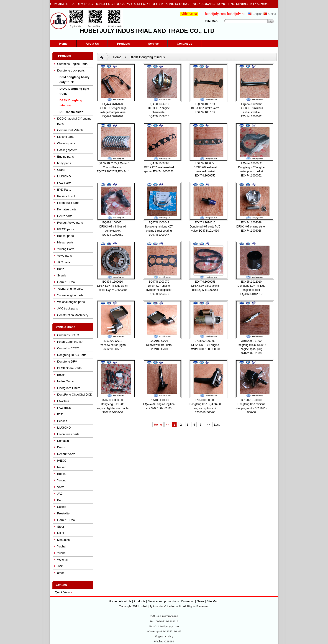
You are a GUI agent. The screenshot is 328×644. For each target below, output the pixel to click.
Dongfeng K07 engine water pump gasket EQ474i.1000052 (251, 171)
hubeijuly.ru (236, 14)
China (272, 14)
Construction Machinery (73, 315)
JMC (60, 566)
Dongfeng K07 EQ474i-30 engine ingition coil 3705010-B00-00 (205, 408)
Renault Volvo (66, 454)
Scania (62, 275)
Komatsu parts (67, 209)
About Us (92, 44)
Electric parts (66, 137)
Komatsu (63, 441)
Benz (61, 269)
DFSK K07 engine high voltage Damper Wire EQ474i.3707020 (113, 112)
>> (208, 425)
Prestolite (63, 513)
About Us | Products (132, 601)
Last (217, 425)
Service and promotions (164, 601)
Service (153, 44)
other (61, 573)
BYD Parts (64, 190)
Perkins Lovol (66, 196)
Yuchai (62, 546)
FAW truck (64, 408)
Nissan (62, 467)
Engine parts (65, 157)
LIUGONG (64, 176)
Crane (61, 170)
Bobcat (62, 474)
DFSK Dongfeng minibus (71, 103)
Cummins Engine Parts (72, 64)
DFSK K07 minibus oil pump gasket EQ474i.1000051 (113, 231)
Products (123, 44)
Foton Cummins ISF (70, 342)
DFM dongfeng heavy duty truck (74, 80)
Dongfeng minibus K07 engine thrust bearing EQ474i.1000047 (159, 231)
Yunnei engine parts (70, 295)
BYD (60, 414)
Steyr (61, 527)
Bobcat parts (65, 236)
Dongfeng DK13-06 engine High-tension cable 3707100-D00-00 (113, 408)
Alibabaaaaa (189, 14)
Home (63, 44)
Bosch (61, 375)
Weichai (62, 560)
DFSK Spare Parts (69, 368)
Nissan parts (65, 242)
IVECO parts (65, 229)
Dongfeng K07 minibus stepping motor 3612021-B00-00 (251, 408)
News (201, 601)
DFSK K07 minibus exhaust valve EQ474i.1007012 (251, 112)
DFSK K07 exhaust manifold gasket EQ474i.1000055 (205, 171)
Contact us (185, 44)
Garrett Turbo (66, 282)
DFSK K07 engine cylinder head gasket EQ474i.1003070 (159, 290)
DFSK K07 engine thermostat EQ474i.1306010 (159, 112)
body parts (64, 163)
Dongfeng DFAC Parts (72, 355)
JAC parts (64, 262)
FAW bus (63, 401)
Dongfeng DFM (67, 362)
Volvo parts (64, 256)
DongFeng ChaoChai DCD (75, 395)
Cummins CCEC (68, 348)
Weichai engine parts (71, 302)
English (258, 14)
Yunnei (62, 553)
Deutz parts (65, 216)
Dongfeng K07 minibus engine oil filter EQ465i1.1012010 (251, 290)
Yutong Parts (66, 249)
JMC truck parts (68, 308)
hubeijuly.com (215, 14)
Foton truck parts (68, 203)
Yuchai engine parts (70, 289)
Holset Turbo (66, 381)
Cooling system (67, 150)
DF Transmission (71, 112)
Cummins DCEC (68, 335)
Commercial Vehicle (70, 130)
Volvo (61, 487)
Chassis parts (66, 143)
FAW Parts (64, 183)
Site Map (211, 21)
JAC (60, 494)
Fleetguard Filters (69, 388)
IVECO (62, 461)
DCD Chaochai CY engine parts (74, 121)
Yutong (62, 480)
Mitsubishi (64, 540)
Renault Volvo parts (70, 223)
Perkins (62, 421)
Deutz (61, 447)
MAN (60, 533)
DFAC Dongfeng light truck (74, 91)
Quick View (62, 592)
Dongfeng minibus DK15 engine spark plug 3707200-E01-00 (251, 349)
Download (188, 601)
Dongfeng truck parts (71, 70)
